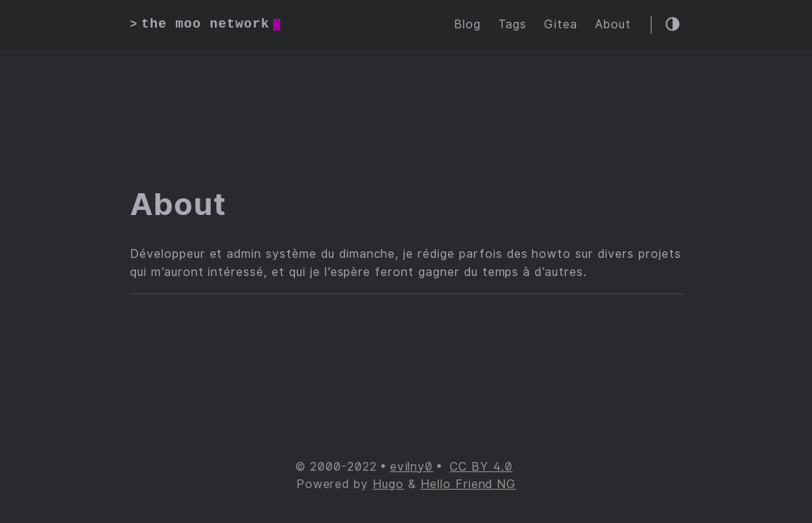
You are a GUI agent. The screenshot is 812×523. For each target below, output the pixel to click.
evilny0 (412, 467)
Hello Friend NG (468, 484)
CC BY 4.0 (481, 467)
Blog (467, 24)
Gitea (561, 24)
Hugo (388, 484)
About (613, 24)
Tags (513, 24)
